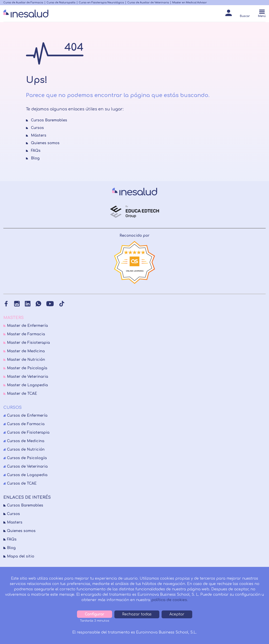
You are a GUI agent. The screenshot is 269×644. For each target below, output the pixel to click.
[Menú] (262, 14)
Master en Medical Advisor (190, 3)
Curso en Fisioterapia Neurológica (101, 3)
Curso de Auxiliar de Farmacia (23, 3)
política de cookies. (170, 600)
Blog (11, 548)
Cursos (13, 514)
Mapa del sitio (21, 556)
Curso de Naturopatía (61, 3)
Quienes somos (21, 531)
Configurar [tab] (95, 614)
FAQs (12, 539)
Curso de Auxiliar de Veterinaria (148, 3)
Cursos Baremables (25, 505)
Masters (15, 522)
